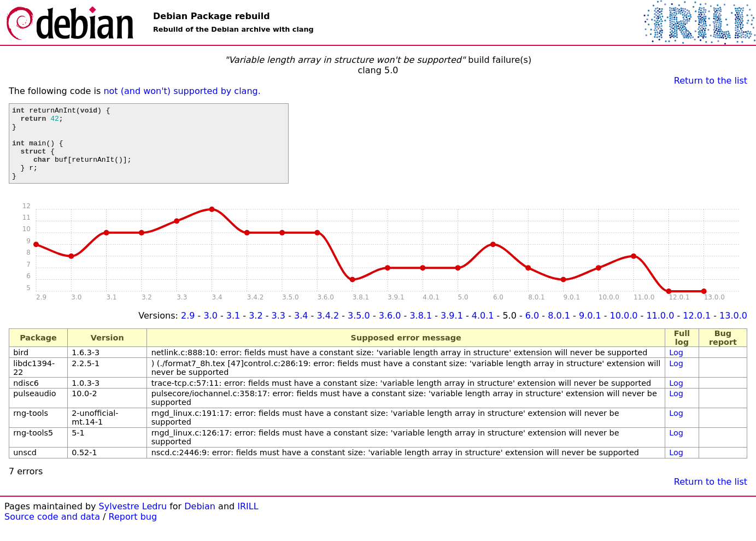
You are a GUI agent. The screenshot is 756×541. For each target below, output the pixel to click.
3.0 (210, 330)
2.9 (188, 330)
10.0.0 (624, 330)
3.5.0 (359, 330)
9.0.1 (590, 330)
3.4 (301, 330)
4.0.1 (483, 330)
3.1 (233, 330)
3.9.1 (452, 330)
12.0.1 (697, 330)
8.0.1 (559, 330)
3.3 (279, 330)
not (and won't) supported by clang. (182, 91)
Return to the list (711, 81)
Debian (200, 521)
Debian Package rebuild (212, 16)
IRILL (248, 521)
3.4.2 (328, 330)
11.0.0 (660, 330)
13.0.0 (733, 330)
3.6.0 (390, 330)
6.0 (532, 330)
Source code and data (52, 531)
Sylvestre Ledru (133, 521)
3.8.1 (421, 330)
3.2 (256, 330)
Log (676, 367)
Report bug (133, 531)
